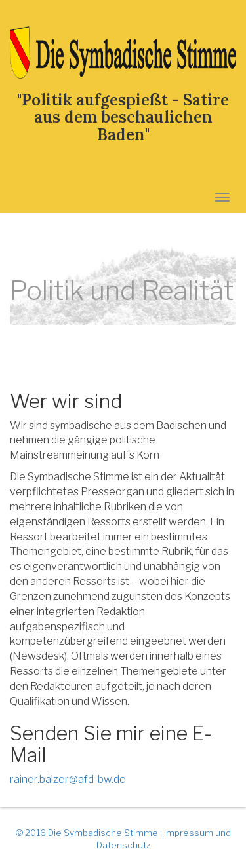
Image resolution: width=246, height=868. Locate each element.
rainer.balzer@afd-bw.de (68, 779)
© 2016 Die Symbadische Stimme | (90, 833)
